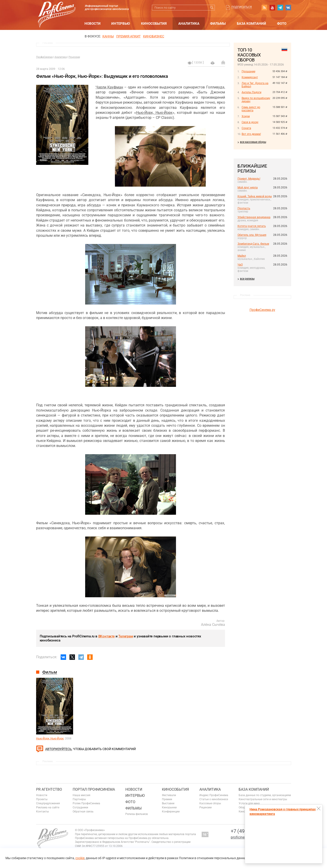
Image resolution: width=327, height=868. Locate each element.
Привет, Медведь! (249, 179)
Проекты (42, 799)
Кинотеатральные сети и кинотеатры (263, 799)
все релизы (247, 279)
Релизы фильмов (137, 814)
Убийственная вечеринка (254, 217)
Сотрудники (80, 807)
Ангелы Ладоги (251, 92)
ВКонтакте (107, 636)
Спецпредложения (48, 803)
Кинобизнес (154, 36)
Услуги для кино (249, 803)
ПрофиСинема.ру (262, 310)
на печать (213, 63)
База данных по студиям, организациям (265, 795)
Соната (246, 128)
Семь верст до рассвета (251, 109)
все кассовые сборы (253, 142)
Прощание (248, 71)
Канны (108, 36)
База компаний (251, 24)
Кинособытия (154, 24)
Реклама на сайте (48, 807)
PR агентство (49, 789)
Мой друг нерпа (248, 188)
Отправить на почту (223, 62)
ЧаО (240, 265)
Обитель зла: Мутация (252, 235)
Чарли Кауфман (109, 87)
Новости (93, 24)
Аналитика (189, 24)
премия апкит (128, 36)
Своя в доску (250, 122)
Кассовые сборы (210, 803)
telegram (280, 7)
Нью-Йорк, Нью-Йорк (154, 113)
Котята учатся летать (252, 226)
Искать (212, 8)
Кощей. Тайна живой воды (255, 196)
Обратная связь (83, 812)
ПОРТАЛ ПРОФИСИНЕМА (94, 789)
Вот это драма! (251, 134)
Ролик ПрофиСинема (86, 803)
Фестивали (169, 795)
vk (288, 7)
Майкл (242, 256)
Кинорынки (169, 807)
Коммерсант (250, 77)
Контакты (42, 812)
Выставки (168, 803)
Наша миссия (82, 795)
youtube (272, 7)
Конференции (171, 812)
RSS (264, 7)
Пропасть (244, 208)
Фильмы (218, 24)
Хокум (246, 116)
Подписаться (242, 7)
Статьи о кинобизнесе (214, 799)
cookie (80, 858)
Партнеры (79, 799)
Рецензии (74, 57)
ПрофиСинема (44, 57)
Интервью (121, 24)
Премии (167, 799)
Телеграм (126, 636)
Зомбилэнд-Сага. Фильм (253, 244)
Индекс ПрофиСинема (214, 795)
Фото (282, 24)
